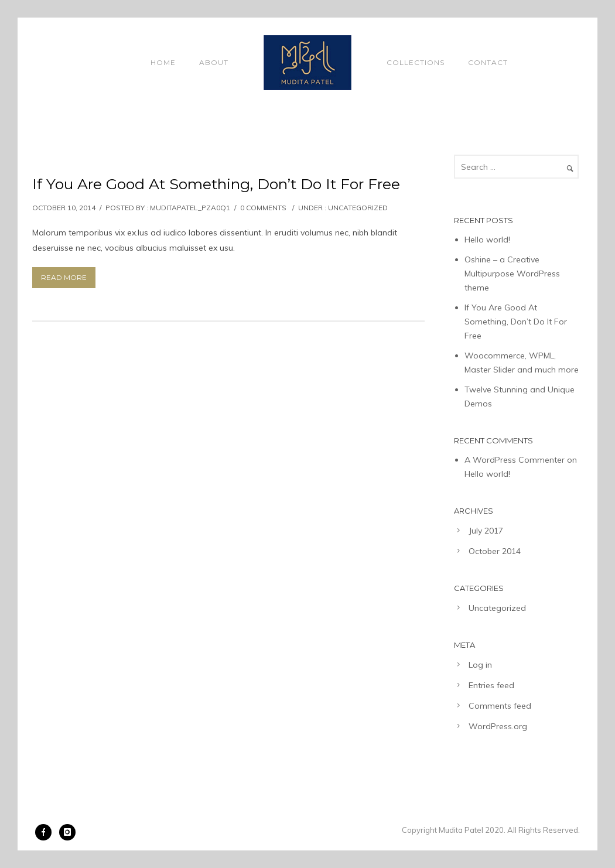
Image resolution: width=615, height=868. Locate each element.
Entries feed (491, 685)
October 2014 (495, 551)
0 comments (263, 208)
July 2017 (486, 531)
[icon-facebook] (46, 832)
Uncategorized (358, 208)
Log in (480, 665)
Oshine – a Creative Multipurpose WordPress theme (512, 274)
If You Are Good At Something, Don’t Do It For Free (216, 184)
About (214, 62)
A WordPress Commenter (515, 460)
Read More (64, 277)
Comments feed (500, 706)
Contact (488, 62)
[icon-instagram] (67, 832)
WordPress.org (498, 726)
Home (163, 62)
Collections (416, 62)
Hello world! (487, 240)
